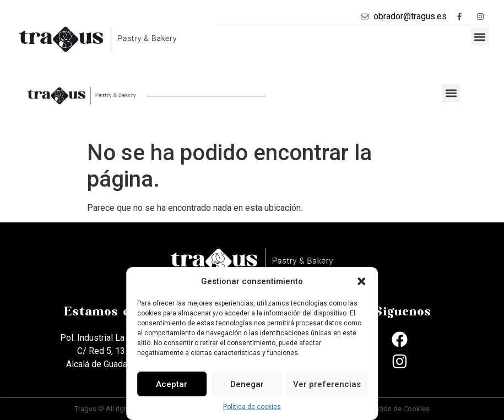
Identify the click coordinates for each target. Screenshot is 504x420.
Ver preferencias (327, 384)
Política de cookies (252, 407)
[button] (361, 281)
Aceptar (172, 384)
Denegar (247, 384)
